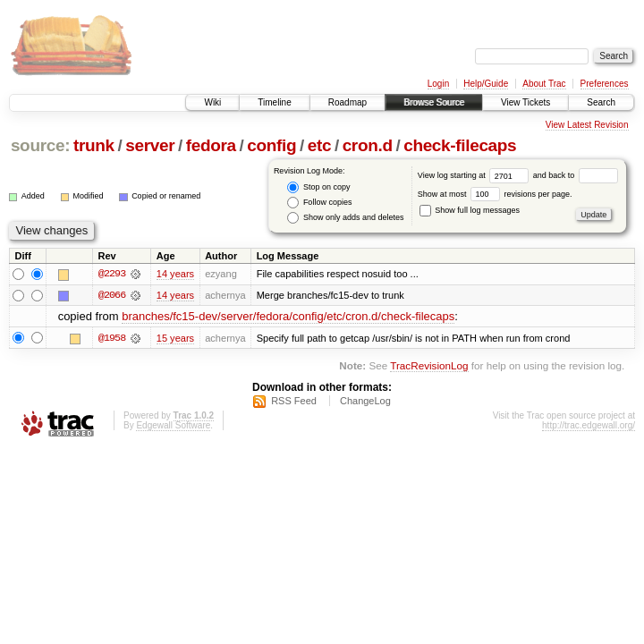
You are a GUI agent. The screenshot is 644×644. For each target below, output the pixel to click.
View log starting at (475, 175)
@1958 (112, 338)
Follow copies (319, 203)
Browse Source (434, 102)
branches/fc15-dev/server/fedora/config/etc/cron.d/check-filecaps (288, 317)
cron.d (368, 145)
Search (601, 102)
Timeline (274, 102)
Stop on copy (318, 187)
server (150, 145)
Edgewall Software (173, 426)
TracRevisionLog (429, 365)
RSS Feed (294, 402)
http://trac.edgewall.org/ (589, 426)
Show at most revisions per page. (495, 194)
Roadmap (347, 102)
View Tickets (525, 102)
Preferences (605, 84)
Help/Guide (486, 84)
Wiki (212, 102)
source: (40, 145)
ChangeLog (365, 402)
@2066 (112, 295)
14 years (175, 274)
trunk (94, 145)
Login (438, 84)
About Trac (544, 84)
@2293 (112, 274)
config (271, 145)
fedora (211, 145)
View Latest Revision (587, 125)
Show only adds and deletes (345, 218)
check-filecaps (460, 145)
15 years (175, 338)
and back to (576, 175)
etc (319, 145)
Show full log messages (470, 210)
